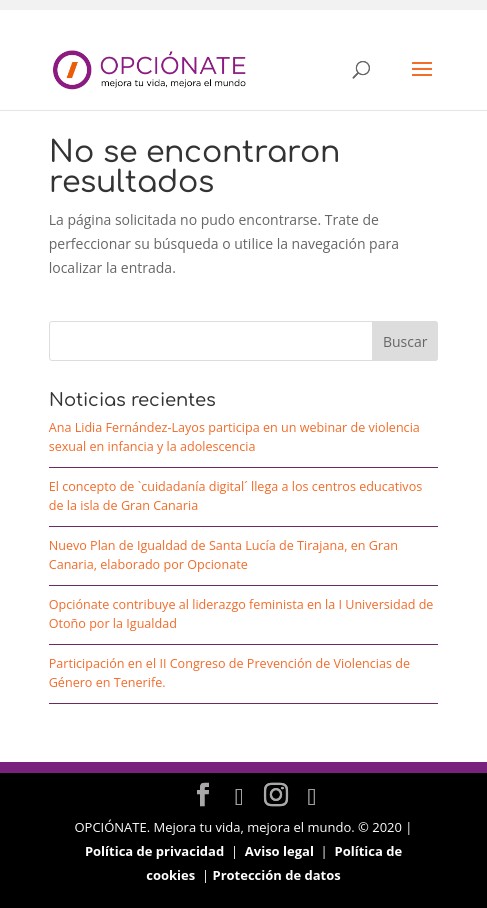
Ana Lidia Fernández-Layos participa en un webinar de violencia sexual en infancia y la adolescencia (234, 437)
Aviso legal (279, 851)
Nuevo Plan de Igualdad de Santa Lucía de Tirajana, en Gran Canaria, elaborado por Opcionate (223, 555)
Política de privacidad (154, 851)
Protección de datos (276, 875)
